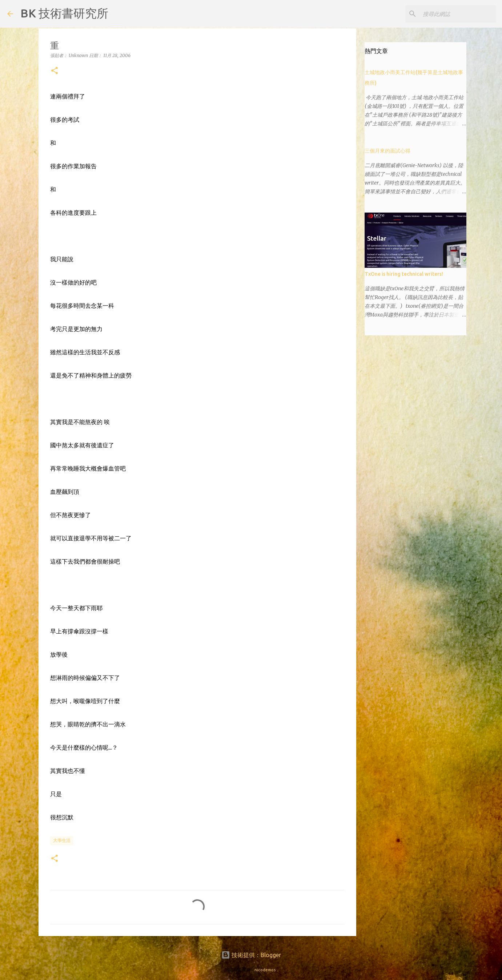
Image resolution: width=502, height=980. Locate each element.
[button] (55, 71)
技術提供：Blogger (251, 955)
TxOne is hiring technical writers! (404, 274)
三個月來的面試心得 (387, 151)
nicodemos (265, 970)
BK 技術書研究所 (64, 13)
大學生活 (62, 840)
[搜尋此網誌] (458, 14)
